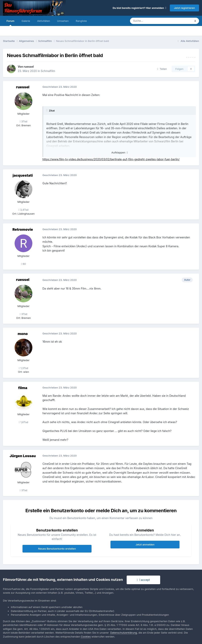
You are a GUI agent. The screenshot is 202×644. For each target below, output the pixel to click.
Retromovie (23, 229)
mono (23, 334)
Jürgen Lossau (23, 456)
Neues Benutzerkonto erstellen (57, 549)
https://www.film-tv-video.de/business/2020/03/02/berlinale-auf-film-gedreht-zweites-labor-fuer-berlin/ (111, 159)
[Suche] (149, 21)
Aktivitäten (43, 21)
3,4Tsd (24, 210)
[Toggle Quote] (47, 110)
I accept (143, 580)
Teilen (162, 69)
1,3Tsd (23, 368)
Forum (10, 23)
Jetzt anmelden (145, 544)
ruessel (29, 67)
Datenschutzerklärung (124, 633)
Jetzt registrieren (184, 8)
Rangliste (81, 21)
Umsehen (63, 21)
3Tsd (24, 121)
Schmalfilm (48, 71)
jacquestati (23, 175)
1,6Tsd (23, 422)
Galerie (26, 21)
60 (24, 264)
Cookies (86, 637)
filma (23, 388)
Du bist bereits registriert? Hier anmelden (139, 8)
